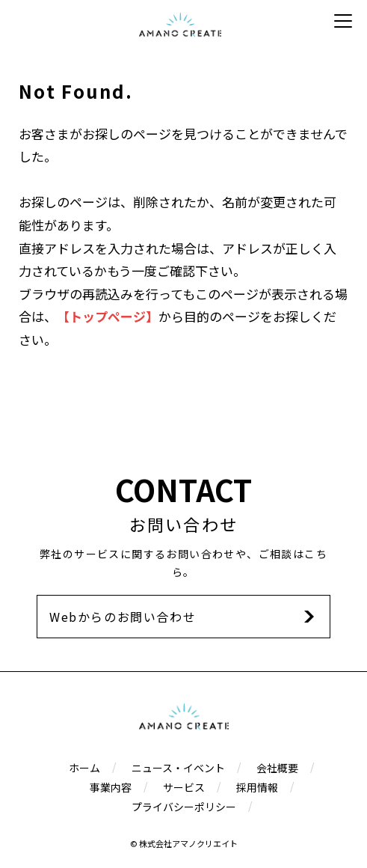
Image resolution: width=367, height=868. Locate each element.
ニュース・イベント (178, 768)
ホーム (84, 768)
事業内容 (111, 787)
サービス (184, 787)
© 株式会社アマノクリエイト (184, 843)
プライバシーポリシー (184, 807)
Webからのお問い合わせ (123, 617)
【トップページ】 (108, 316)
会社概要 (277, 768)
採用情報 (257, 787)
